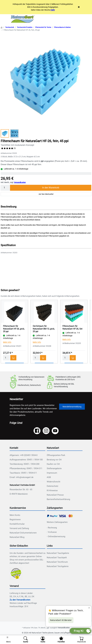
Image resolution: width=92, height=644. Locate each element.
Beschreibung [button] (9, 207)
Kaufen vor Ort (53, 464)
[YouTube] (55, 431)
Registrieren (15, 520)
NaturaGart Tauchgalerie (58, 553)
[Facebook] (37, 431)
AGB (49, 477)
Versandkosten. (64, 628)
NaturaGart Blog (17, 537)
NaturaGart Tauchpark (57, 558)
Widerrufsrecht (53, 482)
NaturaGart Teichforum (57, 562)
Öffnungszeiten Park (56, 455)
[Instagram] (46, 431)
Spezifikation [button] (8, 245)
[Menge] (5, 188)
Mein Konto (15, 515)
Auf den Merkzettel (46, 194)
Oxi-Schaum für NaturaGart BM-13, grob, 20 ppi (44, 329)
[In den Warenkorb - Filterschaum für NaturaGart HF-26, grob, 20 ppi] (13, 358)
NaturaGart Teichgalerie (58, 566)
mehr (53, 10)
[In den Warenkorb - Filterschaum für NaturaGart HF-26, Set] (73, 358)
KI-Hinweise (52, 490)
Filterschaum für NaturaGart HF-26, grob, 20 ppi (14, 329)
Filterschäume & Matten (62, 27)
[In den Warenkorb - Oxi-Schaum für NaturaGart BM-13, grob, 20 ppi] (43, 358)
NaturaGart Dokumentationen (23, 533)
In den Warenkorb (51, 188)
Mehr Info (7, 342)
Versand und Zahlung (19, 528)
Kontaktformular (17, 524)
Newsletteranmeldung (72, 407)
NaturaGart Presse (55, 495)
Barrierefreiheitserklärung (58, 499)
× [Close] (79, 7)
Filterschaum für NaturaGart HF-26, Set (72, 327)
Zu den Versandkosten (20, 600)
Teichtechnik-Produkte (25, 27)
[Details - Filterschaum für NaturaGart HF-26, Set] (74, 312)
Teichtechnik (10, 27)
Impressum (52, 473)
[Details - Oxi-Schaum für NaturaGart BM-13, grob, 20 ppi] (44, 312)
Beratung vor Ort (54, 460)
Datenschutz (52, 486)
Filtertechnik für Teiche (43, 27)
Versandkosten (20, 182)
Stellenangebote (54, 468)
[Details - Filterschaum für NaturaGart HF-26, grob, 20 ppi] (14, 312)
